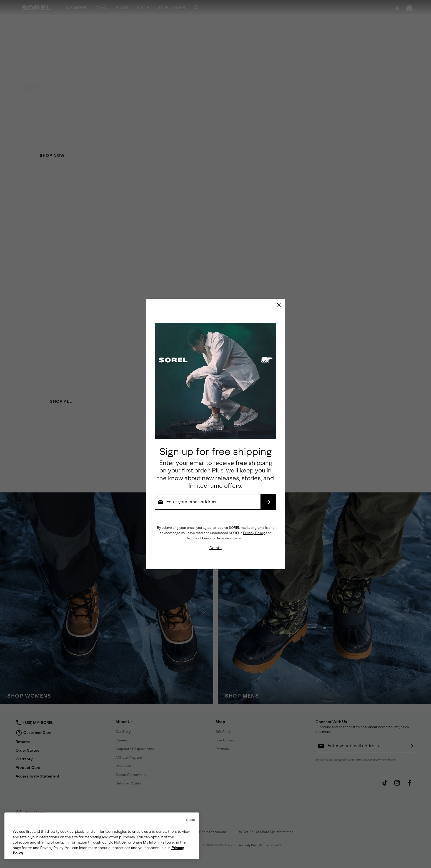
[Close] (279, 305)
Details (215, 548)
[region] (102, 836)
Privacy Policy (254, 533)
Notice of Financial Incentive (209, 538)
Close (190, 820)
